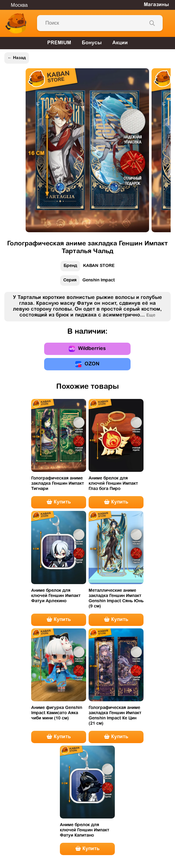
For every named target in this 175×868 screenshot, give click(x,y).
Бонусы (92, 43)
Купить (59, 502)
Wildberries (87, 349)
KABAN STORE (87, 267)
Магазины (156, 5)
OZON (87, 364)
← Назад (17, 58)
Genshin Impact (87, 282)
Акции (120, 43)
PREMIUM (59, 43)
